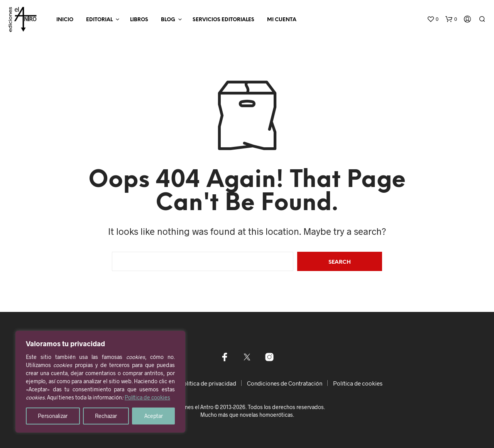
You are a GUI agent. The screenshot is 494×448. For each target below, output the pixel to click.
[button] (433, 19)
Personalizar (53, 416)
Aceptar (154, 416)
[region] (100, 382)
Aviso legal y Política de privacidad (191, 383)
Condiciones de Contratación (285, 383)
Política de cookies (147, 397)
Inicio (65, 20)
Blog (168, 20)
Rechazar (106, 416)
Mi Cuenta (282, 20)
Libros (139, 20)
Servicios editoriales (223, 20)
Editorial (99, 20)
